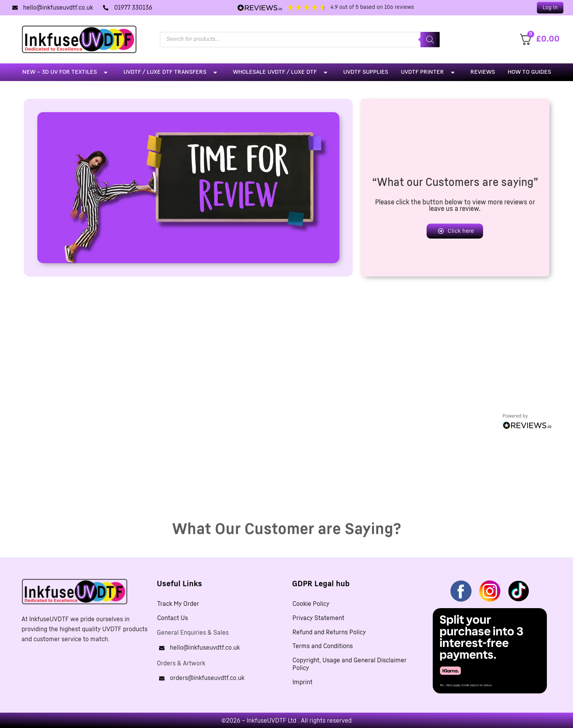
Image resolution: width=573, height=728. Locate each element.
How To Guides (529, 72)
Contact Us (173, 619)
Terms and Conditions (323, 648)
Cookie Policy (311, 604)
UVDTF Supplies (366, 72)
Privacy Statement (318, 619)
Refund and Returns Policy (329, 633)
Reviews (483, 72)
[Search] (430, 40)
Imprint (302, 685)
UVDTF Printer (429, 72)
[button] (550, 8)
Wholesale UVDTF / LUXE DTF (282, 72)
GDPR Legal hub (321, 584)
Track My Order (178, 604)
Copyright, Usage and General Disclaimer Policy (350, 667)
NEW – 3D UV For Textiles (66, 72)
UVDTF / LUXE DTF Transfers (172, 72)
